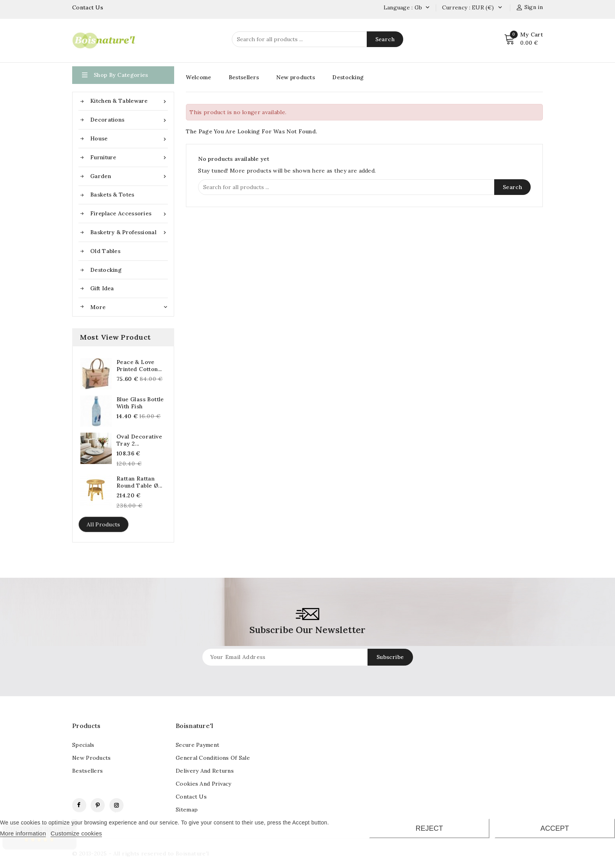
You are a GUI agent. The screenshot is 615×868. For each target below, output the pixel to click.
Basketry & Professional (129, 232)
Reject (429, 828)
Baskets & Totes (112, 195)
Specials (83, 745)
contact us (191, 797)
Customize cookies (76, 833)
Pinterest (98, 805)
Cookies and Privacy (204, 784)
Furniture (129, 157)
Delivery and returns (205, 771)
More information (23, 833)
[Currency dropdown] (500, 8)
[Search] (318, 39)
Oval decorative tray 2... (139, 440)
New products (296, 77)
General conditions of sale (213, 758)
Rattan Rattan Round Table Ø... (139, 482)
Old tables (105, 251)
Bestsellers (244, 77)
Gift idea (102, 288)
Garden (129, 176)
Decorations (129, 120)
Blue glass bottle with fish (140, 403)
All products (104, 524)
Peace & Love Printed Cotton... (139, 366)
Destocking (106, 270)
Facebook (79, 805)
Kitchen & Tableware (129, 101)
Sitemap (187, 810)
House (129, 139)
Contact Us (88, 7)
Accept (555, 828)
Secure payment (197, 745)
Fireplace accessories (129, 214)
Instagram (116, 805)
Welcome (198, 77)
